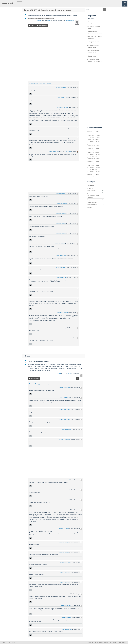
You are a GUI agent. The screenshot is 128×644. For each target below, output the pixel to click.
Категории (37, 5)
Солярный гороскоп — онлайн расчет (94, 42)
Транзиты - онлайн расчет (95, 34)
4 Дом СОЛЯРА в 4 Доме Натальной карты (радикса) (94, 162)
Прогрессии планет (92, 205)
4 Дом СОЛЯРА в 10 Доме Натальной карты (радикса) (94, 141)
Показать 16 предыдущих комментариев (40, 84)
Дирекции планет (91, 207)
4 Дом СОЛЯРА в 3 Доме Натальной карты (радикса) (94, 166)
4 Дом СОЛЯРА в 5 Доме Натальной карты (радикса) (94, 158)
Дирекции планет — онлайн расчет (94, 56)
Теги (31, 5)
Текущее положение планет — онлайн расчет (95, 60)
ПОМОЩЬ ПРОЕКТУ (122, 642)
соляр (30, 19)
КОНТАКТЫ (107, 642)
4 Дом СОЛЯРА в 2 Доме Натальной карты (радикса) (94, 171)
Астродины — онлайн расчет (94, 27)
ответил (59, 374)
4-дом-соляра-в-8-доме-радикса (47, 19)
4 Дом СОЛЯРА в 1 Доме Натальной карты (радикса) (94, 175)
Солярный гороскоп (70, 20)
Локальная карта (93, 31)
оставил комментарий (61, 88)
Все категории (91, 186)
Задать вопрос (44, 5)
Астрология (90, 188)
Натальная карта (91, 191)
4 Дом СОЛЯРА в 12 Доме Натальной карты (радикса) (94, 132)
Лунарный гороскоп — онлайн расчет (94, 47)
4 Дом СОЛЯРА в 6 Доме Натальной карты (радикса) (94, 154)
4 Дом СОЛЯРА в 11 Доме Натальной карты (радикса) (94, 136)
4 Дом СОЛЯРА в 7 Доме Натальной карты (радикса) (94, 149)
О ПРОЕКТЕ (113, 642)
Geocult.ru (101, 642)
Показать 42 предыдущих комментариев (40, 384)
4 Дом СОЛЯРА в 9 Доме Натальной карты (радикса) (94, 145)
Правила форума (11, 642)
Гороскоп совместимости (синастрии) (95, 37)
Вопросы (25, 5)
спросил (39, 20)
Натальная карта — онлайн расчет (94, 23)
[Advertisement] (54, 42)
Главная (20, 5)
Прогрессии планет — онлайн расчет (94, 51)
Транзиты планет (91, 193)
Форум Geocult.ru (9, 3)
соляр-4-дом (36, 19)
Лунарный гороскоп (92, 202)
